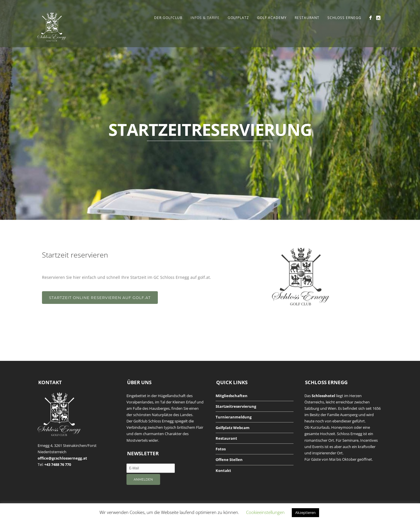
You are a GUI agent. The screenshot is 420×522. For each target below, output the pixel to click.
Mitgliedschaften (232, 396)
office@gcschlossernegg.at (62, 458)
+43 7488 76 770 (58, 464)
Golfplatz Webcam (233, 428)
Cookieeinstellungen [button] (265, 512)
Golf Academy (272, 18)
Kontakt (223, 470)
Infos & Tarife (205, 18)
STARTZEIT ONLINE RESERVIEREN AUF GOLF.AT (100, 298)
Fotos (221, 449)
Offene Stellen (229, 460)
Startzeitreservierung (236, 406)
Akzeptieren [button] (305, 513)
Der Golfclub (168, 18)
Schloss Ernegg (344, 18)
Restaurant (307, 18)
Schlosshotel (323, 396)
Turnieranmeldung (234, 417)
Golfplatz (238, 18)
